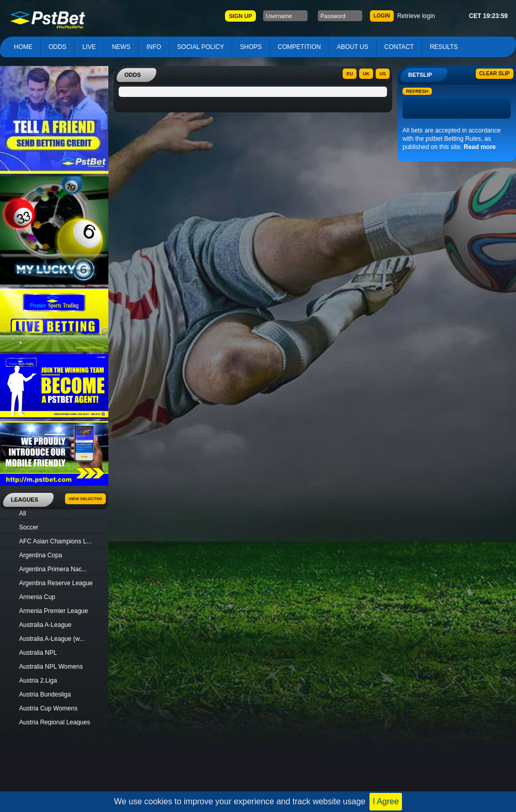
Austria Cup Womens (48, 708)
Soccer (29, 527)
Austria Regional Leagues (54, 722)
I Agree (386, 801)
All (22, 513)
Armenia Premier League (53, 611)
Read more (480, 147)
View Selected (85, 499)
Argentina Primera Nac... (53, 569)
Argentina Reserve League (56, 583)
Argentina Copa (41, 555)
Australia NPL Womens (51, 667)
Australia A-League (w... (52, 639)
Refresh (417, 91)
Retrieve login (416, 16)
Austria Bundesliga (45, 694)
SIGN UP (240, 16)
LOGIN (382, 16)
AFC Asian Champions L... (55, 541)
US (383, 74)
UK (366, 74)
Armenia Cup (37, 597)
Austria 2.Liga (38, 681)
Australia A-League (45, 625)
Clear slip (495, 73)
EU (350, 74)
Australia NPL (38, 653)
